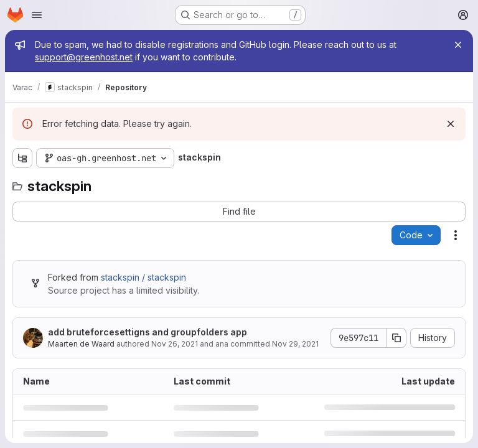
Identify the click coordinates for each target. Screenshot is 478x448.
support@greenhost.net (84, 57)
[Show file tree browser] (22, 158)
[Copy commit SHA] (396, 338)
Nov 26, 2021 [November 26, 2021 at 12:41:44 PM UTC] (175, 344)
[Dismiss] (451, 124)
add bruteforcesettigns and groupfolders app (148, 332)
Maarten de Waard (81, 344)
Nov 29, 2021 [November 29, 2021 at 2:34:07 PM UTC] (295, 344)
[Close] (458, 45)
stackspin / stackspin (143, 277)
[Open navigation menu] (37, 15)
